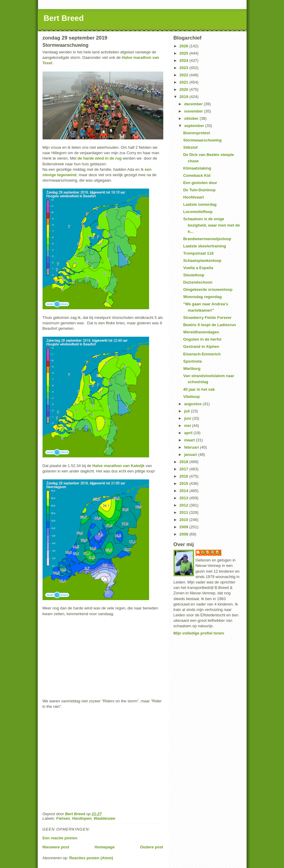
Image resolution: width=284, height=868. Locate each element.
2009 (185, 527)
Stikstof (190, 147)
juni (188, 418)
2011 (185, 512)
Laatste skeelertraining (205, 246)
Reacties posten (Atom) (91, 858)
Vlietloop (191, 397)
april (189, 433)
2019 (185, 97)
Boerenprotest (197, 133)
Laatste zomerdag (200, 204)
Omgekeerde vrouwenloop (208, 289)
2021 (185, 82)
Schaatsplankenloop (202, 261)
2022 (185, 75)
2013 (185, 498)
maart (190, 440)
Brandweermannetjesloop (207, 239)
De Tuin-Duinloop (199, 190)
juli (187, 411)
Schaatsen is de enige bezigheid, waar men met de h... (212, 225)
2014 (185, 491)
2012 (185, 505)
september (195, 126)
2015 (185, 483)
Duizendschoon (198, 282)
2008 (185, 534)
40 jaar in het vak (199, 389)
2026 (185, 46)
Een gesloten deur (200, 183)
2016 (185, 476)
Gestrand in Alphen (201, 347)
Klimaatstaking (197, 168)
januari (191, 455)
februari (192, 447)
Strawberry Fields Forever (207, 318)
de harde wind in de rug (100, 158)
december (194, 104)
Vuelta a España (198, 268)
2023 (185, 68)
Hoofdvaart (194, 197)
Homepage (104, 847)
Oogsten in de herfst (202, 339)
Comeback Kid (197, 175)
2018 (185, 462)
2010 (185, 520)
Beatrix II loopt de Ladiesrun (210, 325)
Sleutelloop (194, 275)
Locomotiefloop (198, 212)
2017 (185, 469)
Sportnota (192, 361)
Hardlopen (82, 818)
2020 (185, 89)
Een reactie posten (60, 838)
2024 (185, 60)
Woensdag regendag (203, 297)
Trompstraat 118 (198, 253)
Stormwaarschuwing (202, 140)
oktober (192, 118)
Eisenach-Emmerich (202, 354)
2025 (185, 53)
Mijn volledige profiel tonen (199, 633)
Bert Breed (64, 18)
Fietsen (63, 818)
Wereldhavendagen (201, 332)
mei (188, 426)
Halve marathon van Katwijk (118, 466)
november (194, 111)
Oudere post (152, 847)
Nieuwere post (56, 847)
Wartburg (192, 369)
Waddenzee (104, 818)
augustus (193, 404)
